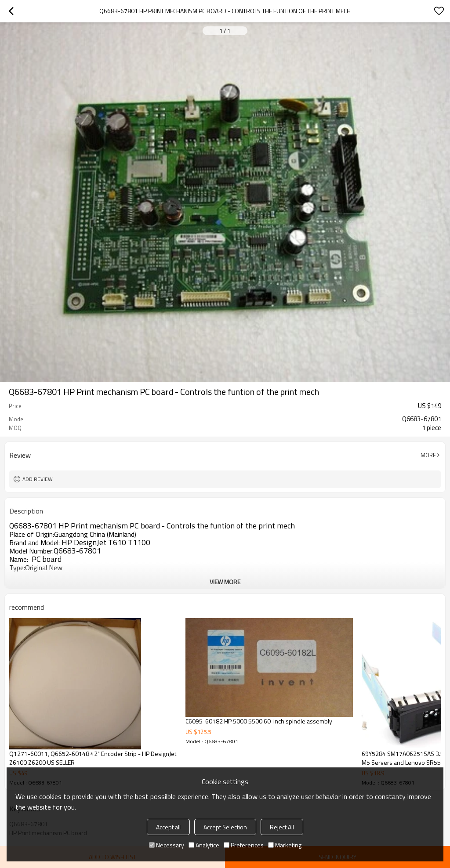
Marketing (285, 845)
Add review (38, 479)
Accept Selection (225, 827)
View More (225, 582)
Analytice (204, 845)
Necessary (167, 845)
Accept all (168, 827)
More (428, 455)
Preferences (244, 845)
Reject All (282, 827)
